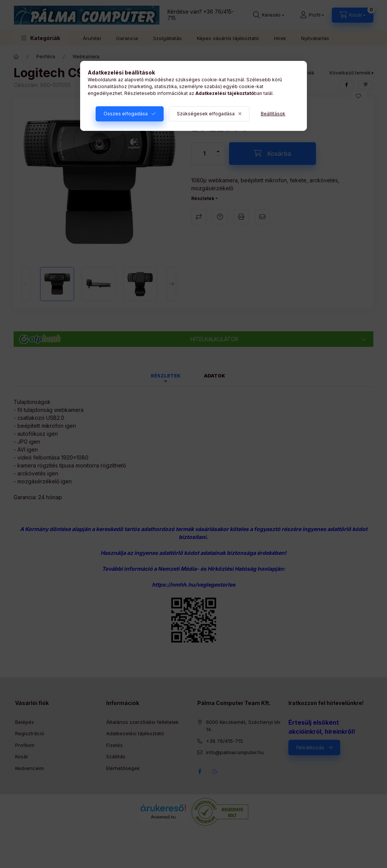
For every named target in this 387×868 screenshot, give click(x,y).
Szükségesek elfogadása (206, 114)
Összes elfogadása (126, 114)
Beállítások (273, 114)
